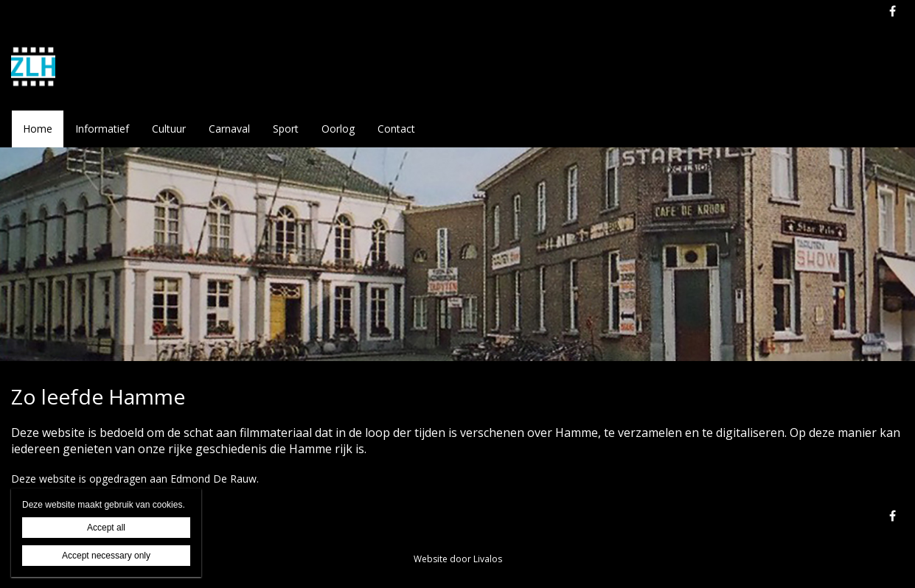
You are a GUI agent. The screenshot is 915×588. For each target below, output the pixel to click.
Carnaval (229, 129)
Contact (396, 129)
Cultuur (169, 129)
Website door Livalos (458, 559)
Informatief (102, 129)
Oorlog (338, 129)
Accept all (106, 528)
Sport (286, 129)
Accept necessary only (106, 556)
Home (38, 129)
